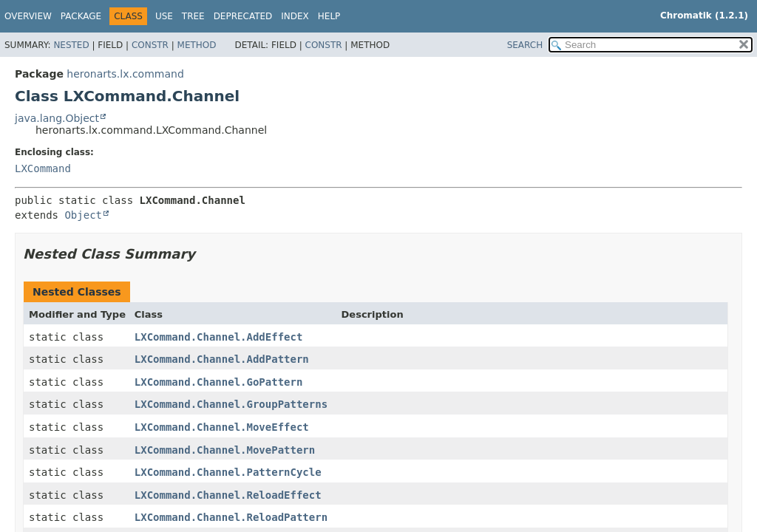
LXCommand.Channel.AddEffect (219, 337)
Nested (71, 45)
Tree (193, 16)
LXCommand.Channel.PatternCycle (228, 472)
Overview (28, 16)
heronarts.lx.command (125, 74)
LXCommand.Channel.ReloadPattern (231, 517)
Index (295, 16)
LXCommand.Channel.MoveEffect (222, 427)
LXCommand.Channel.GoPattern (219, 382)
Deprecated (243, 16)
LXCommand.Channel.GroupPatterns (231, 404)
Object (83, 215)
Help (329, 16)
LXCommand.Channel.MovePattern (225, 450)
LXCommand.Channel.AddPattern (222, 359)
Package (81, 16)
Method (197, 45)
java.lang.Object (57, 118)
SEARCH (525, 45)
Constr (150, 45)
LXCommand (43, 168)
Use (164, 16)
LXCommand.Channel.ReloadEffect (228, 495)
